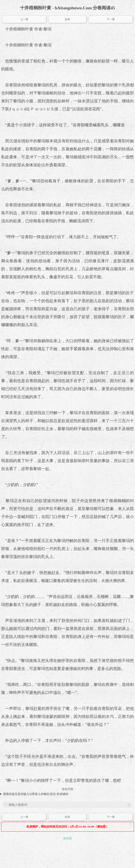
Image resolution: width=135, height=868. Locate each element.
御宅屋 (67, 838)
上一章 (24, 19)
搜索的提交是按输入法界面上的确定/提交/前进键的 (36, 794)
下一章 (111, 19)
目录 (67, 19)
